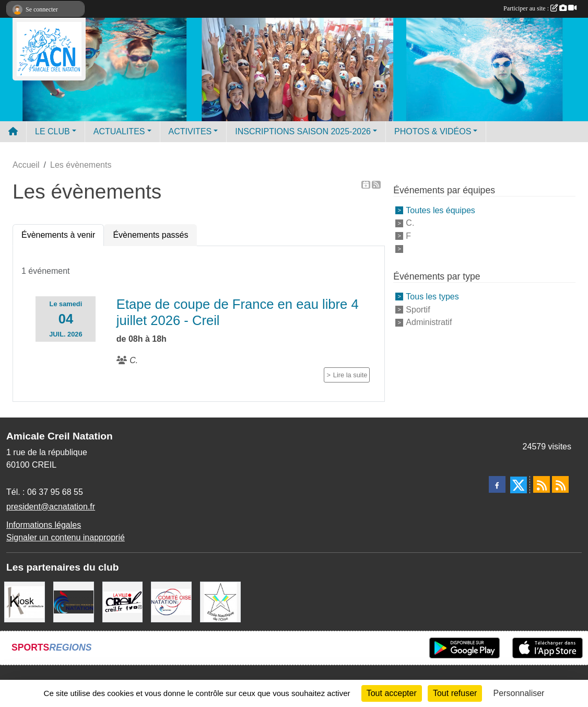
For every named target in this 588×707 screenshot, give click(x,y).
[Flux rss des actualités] (542, 484)
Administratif (429, 322)
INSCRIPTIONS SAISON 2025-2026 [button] (303, 131)
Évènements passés (150, 235)
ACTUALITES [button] (119, 131)
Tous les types (432, 297)
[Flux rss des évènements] (560, 484)
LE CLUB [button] (52, 131)
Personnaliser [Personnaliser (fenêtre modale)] (519, 693)
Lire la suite (350, 375)
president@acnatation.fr (51, 507)
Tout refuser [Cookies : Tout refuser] (455, 693)
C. (410, 223)
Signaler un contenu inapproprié (66, 537)
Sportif (418, 309)
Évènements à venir (58, 235)
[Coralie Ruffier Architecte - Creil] (25, 601)
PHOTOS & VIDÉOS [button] (433, 131)
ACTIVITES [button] (190, 131)
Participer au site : (540, 8)
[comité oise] (171, 601)
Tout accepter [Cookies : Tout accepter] (392, 693)
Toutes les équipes (440, 210)
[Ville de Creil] (123, 601)
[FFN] (74, 601)
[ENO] (220, 601)
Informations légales (44, 525)
